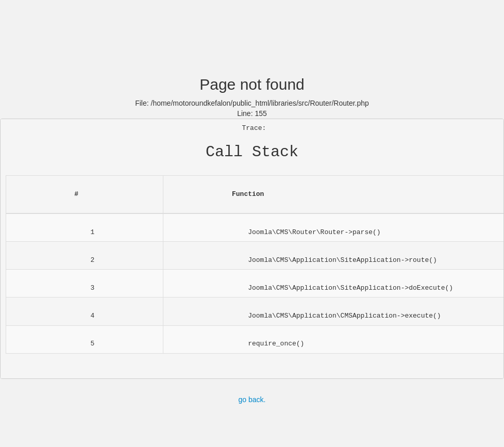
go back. (252, 400)
